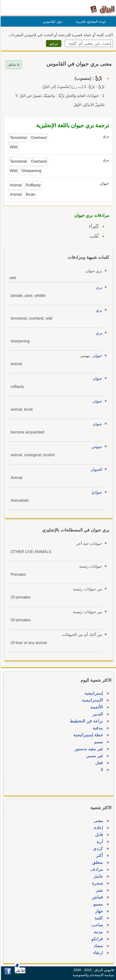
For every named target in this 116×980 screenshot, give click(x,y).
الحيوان (96, 470)
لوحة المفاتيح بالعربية (90, 22)
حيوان (97, 356)
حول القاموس (52, 22)
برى (98, 287)
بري (98, 310)
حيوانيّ (96, 492)
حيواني (96, 447)
